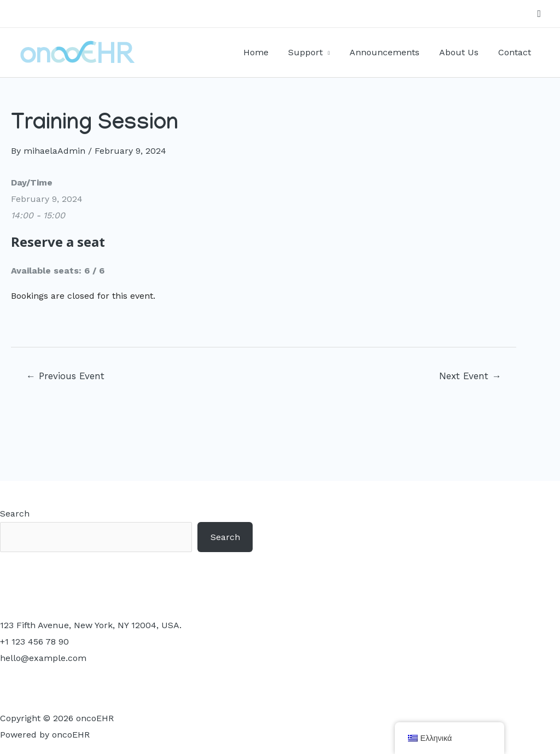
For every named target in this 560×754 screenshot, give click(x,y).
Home (265, 52)
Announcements (390, 52)
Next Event (470, 376)
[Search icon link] (539, 14)
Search (15, 514)
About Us (462, 52)
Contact (516, 52)
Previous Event (65, 376)
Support (313, 52)
